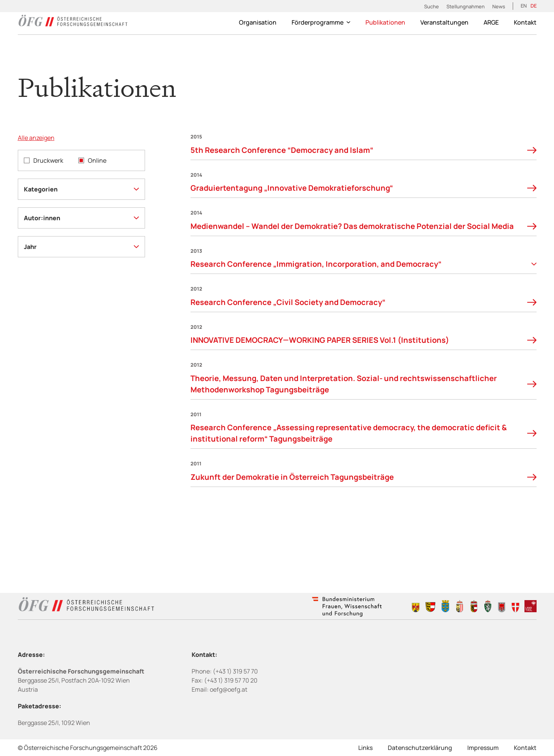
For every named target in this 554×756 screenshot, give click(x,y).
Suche (431, 6)
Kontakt (525, 22)
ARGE (491, 22)
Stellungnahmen (466, 6)
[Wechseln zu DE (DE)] (534, 6)
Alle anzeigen (36, 138)
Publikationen (385, 22)
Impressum (483, 748)
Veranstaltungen (444, 22)
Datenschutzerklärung (420, 748)
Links (365, 748)
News (499, 6)
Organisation (258, 22)
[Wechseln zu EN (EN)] (524, 6)
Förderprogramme (321, 22)
